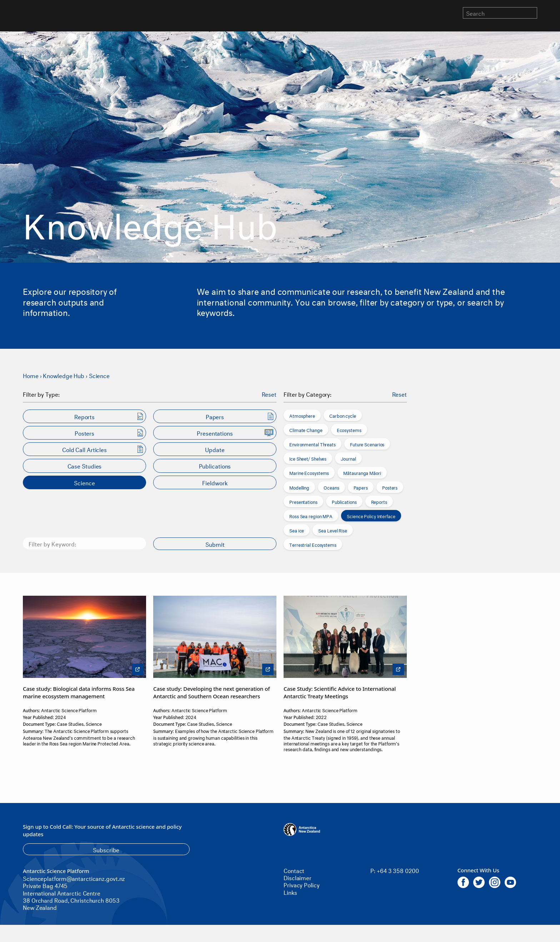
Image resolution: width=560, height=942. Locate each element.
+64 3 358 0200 (398, 870)
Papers (361, 487)
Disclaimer (297, 877)
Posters (390, 487)
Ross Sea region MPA (311, 516)
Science (99, 375)
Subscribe (106, 849)
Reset (269, 394)
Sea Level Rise (333, 530)
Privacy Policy (302, 884)
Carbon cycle (343, 415)
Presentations (303, 501)
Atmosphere (302, 415)
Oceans (331, 487)
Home (31, 375)
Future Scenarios (367, 444)
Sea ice (297, 530)
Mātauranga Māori (362, 472)
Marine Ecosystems (309, 472)
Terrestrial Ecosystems (313, 544)
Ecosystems (349, 430)
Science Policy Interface (371, 516)
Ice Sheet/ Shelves (308, 458)
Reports (379, 501)
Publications (344, 501)
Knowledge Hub (64, 375)
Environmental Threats (312, 444)
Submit (215, 544)
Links (290, 892)
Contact (294, 870)
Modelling (299, 487)
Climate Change (306, 430)
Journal (348, 458)
